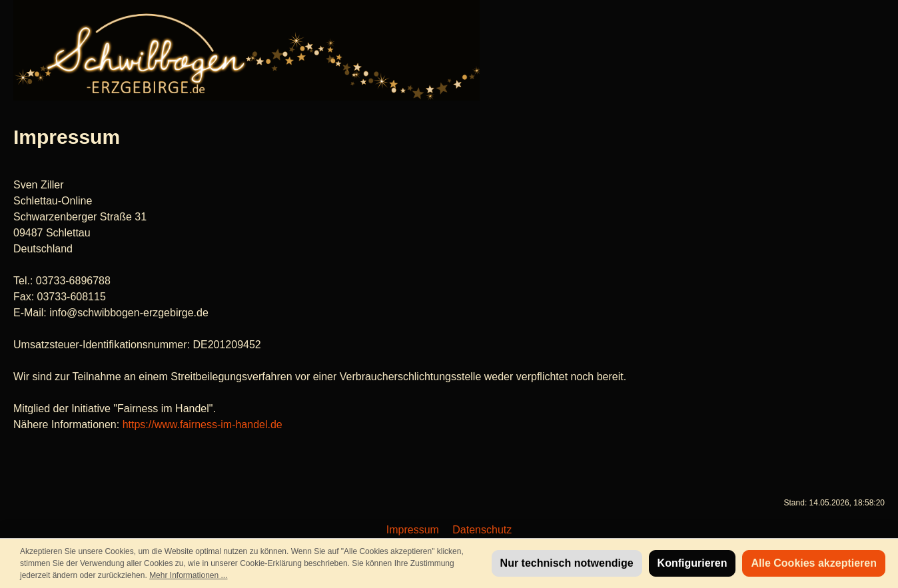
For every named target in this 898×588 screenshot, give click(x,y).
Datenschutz (482, 530)
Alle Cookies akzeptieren (814, 563)
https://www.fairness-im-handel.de (203, 425)
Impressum (414, 530)
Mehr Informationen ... (188, 575)
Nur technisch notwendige (567, 563)
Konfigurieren (692, 563)
